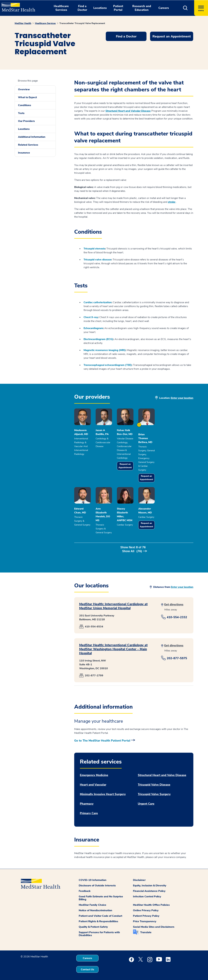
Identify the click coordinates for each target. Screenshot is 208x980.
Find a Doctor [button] (82, 8)
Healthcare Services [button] (61, 8)
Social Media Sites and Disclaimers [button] (154, 923)
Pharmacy (87, 800)
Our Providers (26, 121)
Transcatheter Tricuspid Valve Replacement (82, 23)
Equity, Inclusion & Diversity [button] (150, 882)
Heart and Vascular (93, 781)
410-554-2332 (177, 614)
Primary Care (89, 810)
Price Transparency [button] (145, 918)
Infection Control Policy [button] (147, 893)
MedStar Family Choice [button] (92, 901)
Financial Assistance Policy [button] (149, 887)
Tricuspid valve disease (97, 260)
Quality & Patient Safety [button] (93, 923)
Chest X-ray (91, 317)
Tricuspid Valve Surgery (154, 791)
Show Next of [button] (134, 547)
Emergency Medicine (94, 771)
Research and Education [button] (142, 8)
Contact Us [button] (87, 966)
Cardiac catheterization (98, 302)
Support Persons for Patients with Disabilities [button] (99, 930)
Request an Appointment (146, 470)
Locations (24, 129)
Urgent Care (146, 800)
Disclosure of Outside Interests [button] (97, 882)
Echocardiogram (93, 328)
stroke (172, 202)
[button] (185, 8)
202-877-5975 (177, 655)
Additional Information (32, 137)
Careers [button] (164, 8)
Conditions (25, 105)
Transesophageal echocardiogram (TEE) (108, 365)
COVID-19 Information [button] (93, 876)
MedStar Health (23, 23)
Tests (21, 113)
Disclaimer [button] (139, 876)
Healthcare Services (45, 23)
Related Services (28, 145)
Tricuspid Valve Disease (154, 781)
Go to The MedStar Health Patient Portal (102, 737)
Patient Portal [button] (118, 8)
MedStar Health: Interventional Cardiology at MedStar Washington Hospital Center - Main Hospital (113, 645)
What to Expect (27, 97)
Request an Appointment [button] (172, 36)
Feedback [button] (85, 887)
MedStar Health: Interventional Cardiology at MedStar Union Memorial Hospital (113, 602)
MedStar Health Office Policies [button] (151, 901)
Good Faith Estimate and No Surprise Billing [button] (101, 894)
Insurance (24, 153)
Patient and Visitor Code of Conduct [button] (100, 912)
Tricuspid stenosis (94, 249)
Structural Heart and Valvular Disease (128, 111)
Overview (24, 89)
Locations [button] (100, 8)
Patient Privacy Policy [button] (146, 912)
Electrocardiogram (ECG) (98, 339)
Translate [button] (146, 929)
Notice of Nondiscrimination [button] (95, 907)
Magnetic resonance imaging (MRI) (105, 350)
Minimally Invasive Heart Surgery (103, 791)
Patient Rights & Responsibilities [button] (98, 918)
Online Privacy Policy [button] (146, 907)
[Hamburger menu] (201, 8)
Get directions (174, 601)
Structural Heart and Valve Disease (162, 771)
